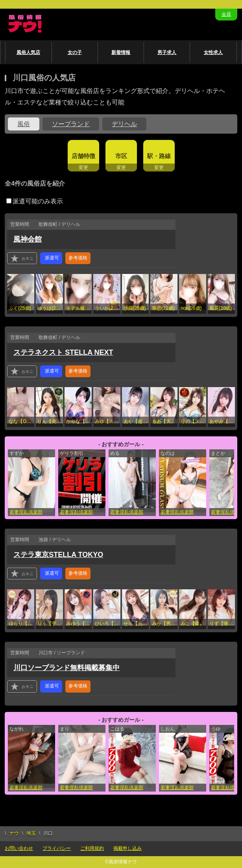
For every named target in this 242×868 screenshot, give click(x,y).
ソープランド (71, 124)
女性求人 (213, 52)
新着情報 (121, 52)
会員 (226, 14)
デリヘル (124, 124)
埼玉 (31, 833)
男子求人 (167, 52)
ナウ (14, 833)
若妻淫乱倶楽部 (26, 512)
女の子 (75, 52)
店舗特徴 (83, 156)
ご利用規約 (92, 848)
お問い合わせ (19, 848)
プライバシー (57, 848)
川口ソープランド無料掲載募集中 (67, 668)
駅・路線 (159, 156)
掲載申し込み (127, 848)
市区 (121, 156)
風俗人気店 (28, 52)
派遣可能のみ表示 (35, 201)
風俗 (24, 124)
